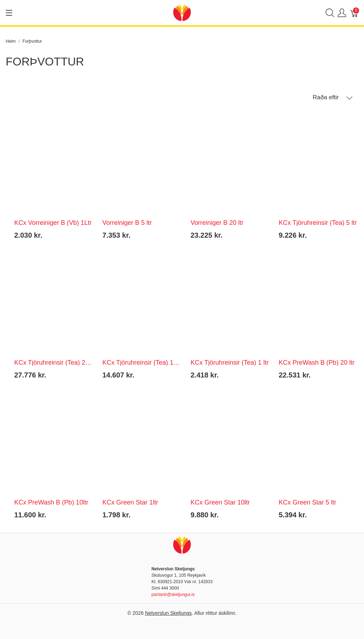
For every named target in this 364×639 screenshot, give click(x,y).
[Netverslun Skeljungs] (182, 12)
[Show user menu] (342, 13)
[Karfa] (354, 13)
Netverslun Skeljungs (168, 613)
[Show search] (330, 13)
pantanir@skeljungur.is (173, 595)
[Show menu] (9, 13)
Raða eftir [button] (333, 97)
